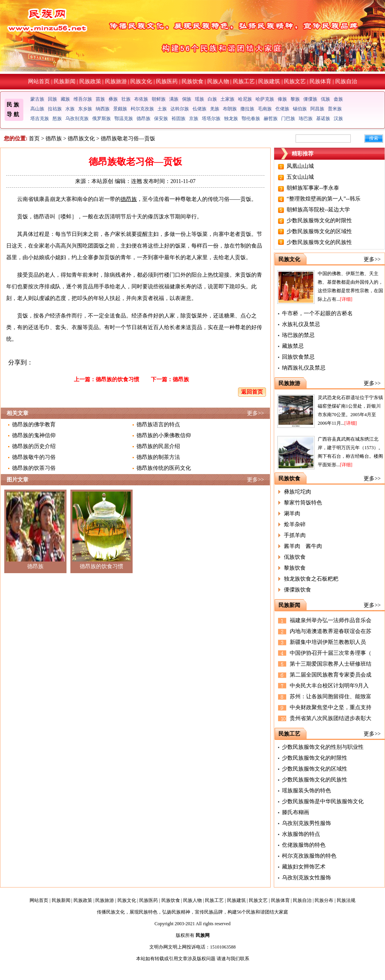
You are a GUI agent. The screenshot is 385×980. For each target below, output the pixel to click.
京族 (194, 119)
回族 (52, 99)
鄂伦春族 (251, 119)
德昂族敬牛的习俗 (34, 457)
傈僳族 (310, 99)
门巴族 (288, 119)
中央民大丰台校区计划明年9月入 (329, 686)
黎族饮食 (295, 568)
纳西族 (103, 109)
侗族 (187, 99)
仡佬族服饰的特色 (304, 845)
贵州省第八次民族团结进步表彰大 (331, 718)
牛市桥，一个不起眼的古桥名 (317, 313)
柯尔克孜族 (142, 109)
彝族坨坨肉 (297, 492)
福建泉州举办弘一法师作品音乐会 (331, 620)
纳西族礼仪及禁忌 (304, 368)
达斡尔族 (180, 109)
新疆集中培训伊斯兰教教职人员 (328, 642)
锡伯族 (300, 109)
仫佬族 (199, 109)
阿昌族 (317, 109)
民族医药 (167, 81)
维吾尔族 (83, 99)
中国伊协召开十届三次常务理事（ (331, 653)
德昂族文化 (81, 139)
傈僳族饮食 (297, 590)
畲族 (338, 99)
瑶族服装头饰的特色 (306, 791)
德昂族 (143, 119)
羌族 (215, 109)
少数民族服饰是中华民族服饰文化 (323, 801)
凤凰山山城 (300, 166)
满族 (174, 99)
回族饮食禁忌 (298, 357)
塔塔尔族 (211, 119)
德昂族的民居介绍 (158, 446)
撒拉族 (247, 109)
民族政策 (90, 81)
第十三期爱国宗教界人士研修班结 (331, 664)
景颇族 (120, 109)
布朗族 (230, 109)
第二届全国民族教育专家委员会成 (331, 675)
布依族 (141, 99)
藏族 (65, 99)
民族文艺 (295, 81)
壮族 (126, 99)
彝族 (113, 99)
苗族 (100, 99)
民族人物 (218, 81)
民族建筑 (269, 81)
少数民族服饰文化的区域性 (319, 231)
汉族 (338, 119)
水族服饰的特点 (301, 834)
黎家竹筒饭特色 (303, 503)
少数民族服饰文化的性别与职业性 (323, 747)
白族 (212, 99)
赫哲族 (271, 119)
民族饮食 (192, 81)
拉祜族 (55, 109)
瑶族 (199, 99)
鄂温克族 (124, 119)
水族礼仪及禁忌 (301, 324)
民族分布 (324, 900)
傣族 (282, 99)
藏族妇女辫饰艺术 (304, 867)
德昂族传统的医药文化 (164, 468)
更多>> (255, 413)
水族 (70, 109)
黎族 (295, 99)
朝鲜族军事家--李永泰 (313, 188)
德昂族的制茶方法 (158, 457)
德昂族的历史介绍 (34, 446)
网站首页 (39, 81)
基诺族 (323, 119)
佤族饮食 (295, 557)
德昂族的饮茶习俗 (34, 468)
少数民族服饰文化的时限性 (319, 221)
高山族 (37, 109)
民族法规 (346, 900)
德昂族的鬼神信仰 (34, 435)
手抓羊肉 (295, 535)
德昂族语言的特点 (158, 425)
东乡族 (85, 109)
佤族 (325, 99)
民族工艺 (244, 81)
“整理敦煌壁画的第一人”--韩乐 (324, 199)
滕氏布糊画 (296, 812)
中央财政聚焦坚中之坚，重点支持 (331, 707)
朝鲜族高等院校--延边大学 (318, 210)
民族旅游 (116, 81)
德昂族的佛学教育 (34, 425)
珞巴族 (306, 119)
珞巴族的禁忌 (298, 335)
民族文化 (141, 81)
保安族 (161, 119)
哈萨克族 (265, 99)
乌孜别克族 (77, 119)
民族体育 (320, 81)
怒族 (57, 119)
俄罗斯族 (101, 119)
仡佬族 (282, 109)
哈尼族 (245, 99)
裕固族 (178, 119)
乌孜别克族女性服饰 (306, 878)
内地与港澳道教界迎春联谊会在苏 (331, 631)
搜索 (374, 138)
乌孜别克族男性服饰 (306, 823)
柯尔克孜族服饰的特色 (309, 856)
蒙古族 (37, 99)
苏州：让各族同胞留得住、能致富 (331, 697)
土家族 (227, 99)
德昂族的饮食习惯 (117, 379)
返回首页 (252, 392)
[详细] (346, 299)
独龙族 (231, 119)
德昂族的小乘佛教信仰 (164, 435)
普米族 (335, 109)
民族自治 (346, 81)
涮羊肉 (292, 514)
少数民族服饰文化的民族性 (319, 242)
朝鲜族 (159, 99)
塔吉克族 (40, 119)
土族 (162, 109)
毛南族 (265, 109)
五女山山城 (300, 177)
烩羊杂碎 (295, 524)
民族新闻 (65, 81)
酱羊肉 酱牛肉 (303, 546)
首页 (34, 139)
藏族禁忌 (293, 346)
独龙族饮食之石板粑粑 (311, 579)
